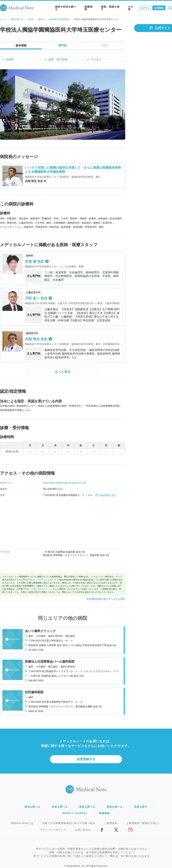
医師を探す (141, 807)
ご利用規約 (111, 823)
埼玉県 (31, 19)
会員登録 (159, 8)
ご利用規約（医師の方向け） (144, 823)
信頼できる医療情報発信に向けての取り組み (69, 823)
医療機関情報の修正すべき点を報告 (106, 599)
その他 (131, 8)
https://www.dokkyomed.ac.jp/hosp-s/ (64, 483)
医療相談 (89, 8)
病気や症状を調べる (66, 8)
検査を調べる (87, 807)
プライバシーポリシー (53, 830)
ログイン (145, 8)
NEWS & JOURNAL (75, 813)
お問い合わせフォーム (42, 589)
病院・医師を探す (110, 8)
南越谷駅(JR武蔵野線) (59, 19)
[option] (63, 105)
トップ (3, 19)
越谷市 (41, 19)
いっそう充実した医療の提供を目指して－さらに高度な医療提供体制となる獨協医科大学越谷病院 (73, 170)
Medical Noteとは (22, 823)
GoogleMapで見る (106, 495)
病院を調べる (17, 19)
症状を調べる (60, 807)
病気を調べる (32, 807)
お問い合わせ (83, 830)
